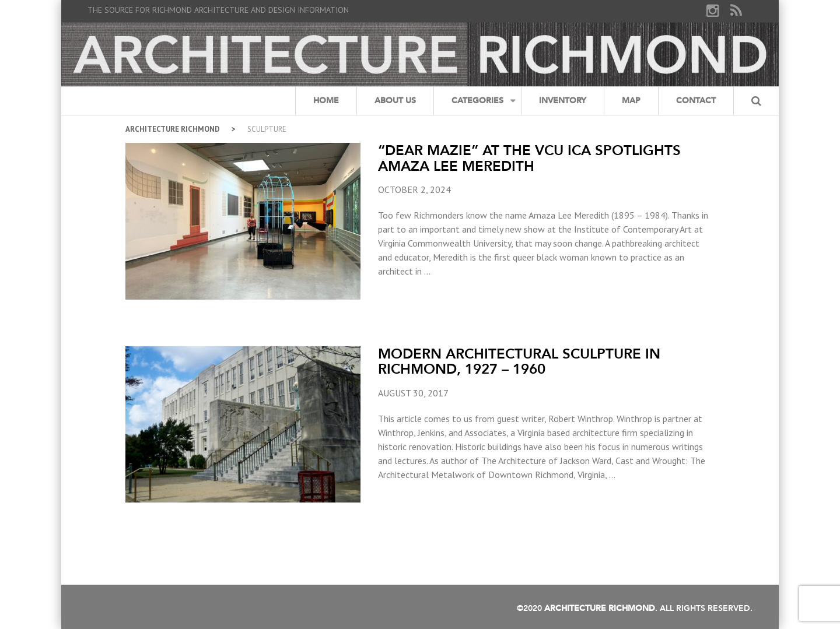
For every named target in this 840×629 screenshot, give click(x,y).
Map (631, 101)
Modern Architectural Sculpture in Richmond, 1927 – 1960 (519, 361)
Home (326, 101)
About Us (395, 101)
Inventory (563, 101)
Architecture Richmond (173, 129)
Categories (477, 101)
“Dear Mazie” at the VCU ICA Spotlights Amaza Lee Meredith (529, 158)
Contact (696, 101)
